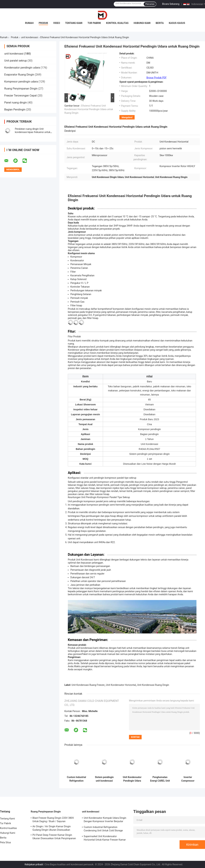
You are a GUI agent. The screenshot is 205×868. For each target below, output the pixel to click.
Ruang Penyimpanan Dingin (21, 89)
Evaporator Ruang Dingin (19, 75)
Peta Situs (5, 842)
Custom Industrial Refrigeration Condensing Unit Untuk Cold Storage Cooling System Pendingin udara (76, 779)
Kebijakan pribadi (34, 864)
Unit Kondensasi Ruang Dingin (153, 685)
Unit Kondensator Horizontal (121, 685)
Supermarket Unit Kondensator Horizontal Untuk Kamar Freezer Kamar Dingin (105, 839)
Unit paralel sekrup (16, 61)
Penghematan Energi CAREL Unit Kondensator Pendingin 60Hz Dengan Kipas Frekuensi (160, 779)
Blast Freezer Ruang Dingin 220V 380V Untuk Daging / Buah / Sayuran (53, 820)
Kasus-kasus (177, 23)
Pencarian (150, 4)
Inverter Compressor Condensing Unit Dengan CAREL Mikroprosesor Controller (188, 779)
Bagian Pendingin (15, 110)
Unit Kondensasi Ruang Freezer (88, 685)
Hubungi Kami (142, 23)
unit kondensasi (30, 37)
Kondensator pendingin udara (22, 68)
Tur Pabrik (94, 23)
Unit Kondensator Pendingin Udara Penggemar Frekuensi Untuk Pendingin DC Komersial (132, 779)
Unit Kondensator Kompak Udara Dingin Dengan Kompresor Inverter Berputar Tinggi (105, 820)
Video (57, 23)
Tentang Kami (74, 23)
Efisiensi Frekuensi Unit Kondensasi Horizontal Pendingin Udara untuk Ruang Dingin (89, 109)
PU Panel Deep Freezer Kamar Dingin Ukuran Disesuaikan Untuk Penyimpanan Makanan (54, 837)
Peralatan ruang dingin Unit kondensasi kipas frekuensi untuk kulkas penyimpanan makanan (33, 132)
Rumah (29, 23)
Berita (160, 23)
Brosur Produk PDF (156, 78)
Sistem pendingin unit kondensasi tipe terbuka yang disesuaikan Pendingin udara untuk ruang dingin (104, 779)
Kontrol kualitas (117, 23)
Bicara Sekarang (171, 4)
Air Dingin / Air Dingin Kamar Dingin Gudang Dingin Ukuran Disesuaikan (52, 828)
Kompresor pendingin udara (21, 82)
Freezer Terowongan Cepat (20, 96)
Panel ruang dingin (16, 103)
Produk (43, 23)
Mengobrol (127, 117)
